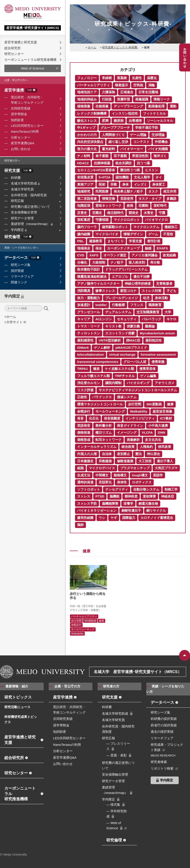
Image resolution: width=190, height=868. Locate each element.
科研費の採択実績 (164, 719)
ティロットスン (89, 333)
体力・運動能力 (89, 298)
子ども (171, 291)
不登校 (168, 234)
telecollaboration (91, 354)
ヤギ (114, 518)
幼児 (146, 298)
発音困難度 (112, 418)
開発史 (134, 213)
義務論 (150, 326)
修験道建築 (125, 461)
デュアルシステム (118, 312)
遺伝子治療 (141, 277)
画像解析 (133, 440)
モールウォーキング (110, 411)
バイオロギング (138, 383)
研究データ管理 (22, 218)
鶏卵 (80, 525)
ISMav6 (83, 348)
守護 (162, 213)
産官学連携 (21, 91)
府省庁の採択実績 (164, 725)
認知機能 (122, 177)
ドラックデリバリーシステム (126, 269)
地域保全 (84, 248)
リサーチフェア (22, 276)
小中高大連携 (158, 426)
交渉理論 (158, 135)
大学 (168, 312)
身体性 (122, 482)
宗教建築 (105, 461)
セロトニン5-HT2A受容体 (96, 170)
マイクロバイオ (107, 234)
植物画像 (84, 106)
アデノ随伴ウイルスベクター (98, 283)
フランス (137, 305)
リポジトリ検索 (162, 768)
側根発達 (84, 432)
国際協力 (129, 518)
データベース (23, 258)
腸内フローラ (87, 227)
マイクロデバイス (102, 468)
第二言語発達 (87, 199)
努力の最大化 (87, 149)
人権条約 (146, 447)
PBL (81, 241)
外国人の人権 (87, 454)
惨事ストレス (105, 291)
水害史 (149, 213)
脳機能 (114, 496)
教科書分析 (104, 426)
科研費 (16, 178)
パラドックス (102, 397)
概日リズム (104, 432)
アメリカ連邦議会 (145, 255)
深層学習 (123, 99)
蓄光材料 (108, 149)
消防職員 (84, 291)
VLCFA (147, 432)
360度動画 (154, 404)
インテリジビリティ (140, 418)
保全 (99, 248)
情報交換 (108, 199)
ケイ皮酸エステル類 (119, 369)
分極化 (82, 262)
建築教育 (96, 241)
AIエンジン (104, 319)
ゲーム (153, 234)
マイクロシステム (146, 227)
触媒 (148, 248)
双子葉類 (120, 156)
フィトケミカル (154, 113)
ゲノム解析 (102, 348)
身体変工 (159, 184)
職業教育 (155, 305)
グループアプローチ (115, 128)
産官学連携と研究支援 (21, 42)
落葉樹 (122, 78)
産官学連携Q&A (22, 143)
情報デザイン (133, 234)
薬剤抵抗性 (154, 340)
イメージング (127, 432)
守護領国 (102, 220)
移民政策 (165, 447)
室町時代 (160, 206)
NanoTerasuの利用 (25, 131)
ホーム (92, 47)
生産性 (137, 78)
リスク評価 (85, 390)
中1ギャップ (86, 128)
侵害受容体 (147, 369)
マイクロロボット (127, 220)
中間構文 (102, 475)
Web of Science (32, 68)
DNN (161, 432)
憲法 (138, 454)
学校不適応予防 (147, 128)
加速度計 (84, 305)
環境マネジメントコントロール (100, 404)
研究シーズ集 (21, 265)
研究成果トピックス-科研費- (120, 47)
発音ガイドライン (130, 426)
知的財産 (17, 120)
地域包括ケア (87, 92)
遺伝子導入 (165, 461)
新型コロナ (128, 291)
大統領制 (99, 262)
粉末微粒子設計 (89, 269)
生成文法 (84, 475)
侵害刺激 (158, 362)
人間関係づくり (113, 135)
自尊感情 (135, 121)
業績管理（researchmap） (32, 224)
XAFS (94, 255)
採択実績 (17, 271)
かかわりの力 (87, 135)
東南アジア (85, 184)
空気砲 (138, 85)
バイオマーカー (132, 149)
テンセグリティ (117, 489)
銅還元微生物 (148, 503)
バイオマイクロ (156, 220)
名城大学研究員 (22, 189)
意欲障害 (149, 496)
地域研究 (84, 191)
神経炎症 (168, 496)
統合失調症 (124, 163)
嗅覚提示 (122, 85)
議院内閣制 (113, 383)
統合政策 (128, 447)
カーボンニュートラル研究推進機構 (30, 60)
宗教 (114, 184)
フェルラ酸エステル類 (93, 376)
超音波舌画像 (162, 411)
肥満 (105, 121)
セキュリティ (127, 319)
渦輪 (152, 85)
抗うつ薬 (143, 163)
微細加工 (171, 227)
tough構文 (140, 475)
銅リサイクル (156, 510)
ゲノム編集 (148, 376)
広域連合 (127, 92)
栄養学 (128, 503)
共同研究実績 (21, 108)
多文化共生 (153, 440)
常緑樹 (107, 78)
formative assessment (158, 354)
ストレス (84, 496)
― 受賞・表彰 (117, 755)
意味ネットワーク (108, 206)
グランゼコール (89, 312)
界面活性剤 (140, 156)
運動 (173, 106)
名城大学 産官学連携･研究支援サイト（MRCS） (138, 672)
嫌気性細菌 (85, 518)
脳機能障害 (110, 503)
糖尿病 (119, 121)
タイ (159, 177)
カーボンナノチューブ (123, 248)
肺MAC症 (133, 340)
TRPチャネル (125, 376)
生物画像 (102, 106)
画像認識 (142, 99)
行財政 (107, 99)
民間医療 (102, 191)
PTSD (100, 496)
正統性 (82, 397)
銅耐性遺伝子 (131, 510)
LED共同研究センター (27, 126)
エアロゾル (120, 277)
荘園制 (143, 206)
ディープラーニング (128, 106)
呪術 (102, 184)
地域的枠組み (87, 99)
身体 (125, 184)
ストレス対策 (152, 291)
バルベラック (152, 319)
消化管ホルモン (89, 383)
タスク (153, 191)
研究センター (14, 54)
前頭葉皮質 (85, 177)
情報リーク (162, 99)
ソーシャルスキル (160, 121)
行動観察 (118, 305)
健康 (170, 404)
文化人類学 (142, 177)
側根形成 (84, 440)
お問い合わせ (21, 149)
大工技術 (145, 461)
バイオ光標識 (158, 149)
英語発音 (84, 426)
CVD (81, 255)
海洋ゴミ (160, 156)
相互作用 (170, 191)
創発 (130, 206)
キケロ (171, 319)
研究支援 (19, 171)
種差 (96, 369)
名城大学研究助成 (25, 183)
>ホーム (10, 317)
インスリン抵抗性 (125, 113)
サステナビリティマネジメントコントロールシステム (138, 390)
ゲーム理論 (138, 135)
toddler (101, 305)
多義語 (171, 199)
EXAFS (162, 248)
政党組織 (169, 255)
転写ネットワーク (108, 440)
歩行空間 (135, 404)
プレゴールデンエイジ (122, 298)
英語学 (158, 475)
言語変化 (105, 482)
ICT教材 (166, 418)
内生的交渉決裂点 (90, 142)
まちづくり (116, 241)
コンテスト (141, 142)
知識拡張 (84, 206)
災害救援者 (164, 283)
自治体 (107, 454)
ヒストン (152, 170)
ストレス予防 (87, 503)
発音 (80, 418)
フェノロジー (87, 78)
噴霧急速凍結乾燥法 (92, 277)
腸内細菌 (84, 234)
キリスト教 (113, 326)
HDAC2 (83, 163)
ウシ (102, 518)
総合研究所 (12, 48)
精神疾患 (131, 496)
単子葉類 (102, 156)
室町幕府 (84, 220)
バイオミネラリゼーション (97, 510)
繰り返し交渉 (118, 142)
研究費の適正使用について (30, 207)
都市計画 (154, 241)
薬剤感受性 (85, 340)
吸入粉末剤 (137, 262)
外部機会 (161, 142)
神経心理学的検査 (138, 283)
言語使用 (127, 199)
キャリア (84, 319)
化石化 (94, 418)
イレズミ (140, 184)
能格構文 (120, 475)
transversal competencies (98, 362)
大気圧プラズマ (166, 468)
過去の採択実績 (162, 732)
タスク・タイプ (150, 199)
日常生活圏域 (148, 92)
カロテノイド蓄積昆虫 (157, 518)
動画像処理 (156, 106)
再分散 (155, 262)
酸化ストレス (87, 121)
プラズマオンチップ (135, 468)
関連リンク (19, 282)
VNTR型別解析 (110, 340)
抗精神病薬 (102, 163)
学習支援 (135, 241)
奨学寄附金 (19, 114)
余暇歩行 (84, 411)
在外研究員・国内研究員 (29, 195)
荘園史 (97, 213)
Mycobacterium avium (157, 333)
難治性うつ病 (130, 170)
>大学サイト (13, 322)
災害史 (82, 213)
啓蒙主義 (133, 326)
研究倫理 (19, 237)
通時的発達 (85, 482)
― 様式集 (113, 805)
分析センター (21, 137)
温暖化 (152, 78)
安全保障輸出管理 (24, 212)
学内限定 (19, 230)
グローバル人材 (135, 362)
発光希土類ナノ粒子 (128, 191)
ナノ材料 (84, 156)
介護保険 (108, 92)
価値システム (127, 397)
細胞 (80, 468)
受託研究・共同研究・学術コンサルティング (27, 100)
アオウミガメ (165, 383)
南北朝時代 (115, 213)
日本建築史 (85, 461)
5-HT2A (105, 177)
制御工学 (171, 489)
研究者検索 (159, 762)
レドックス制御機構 (92, 113)
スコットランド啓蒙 (120, 333)
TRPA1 (82, 369)
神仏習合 (153, 454)
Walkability (139, 411)
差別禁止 (123, 454)
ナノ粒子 (117, 262)
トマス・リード (89, 326)
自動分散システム (146, 489)
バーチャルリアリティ (93, 85)
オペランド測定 (115, 255)
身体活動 (161, 298)
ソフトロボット (89, 489)
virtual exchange (122, 354)
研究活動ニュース (17, 707)
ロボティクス (142, 482)
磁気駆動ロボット (115, 227)
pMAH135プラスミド (131, 348)
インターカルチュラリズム (97, 447)
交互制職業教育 (148, 312)
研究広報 (17, 201)
